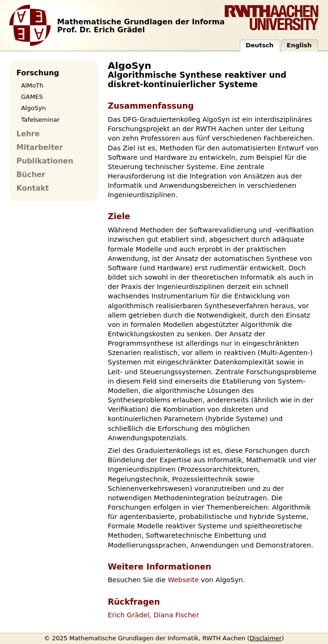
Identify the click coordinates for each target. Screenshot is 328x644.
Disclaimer (266, 638)
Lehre (28, 134)
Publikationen (45, 161)
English (299, 45)
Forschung (38, 73)
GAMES (32, 97)
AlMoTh (32, 85)
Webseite (183, 580)
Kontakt (33, 188)
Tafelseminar (40, 120)
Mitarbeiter (40, 148)
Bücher (31, 175)
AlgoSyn (34, 108)
